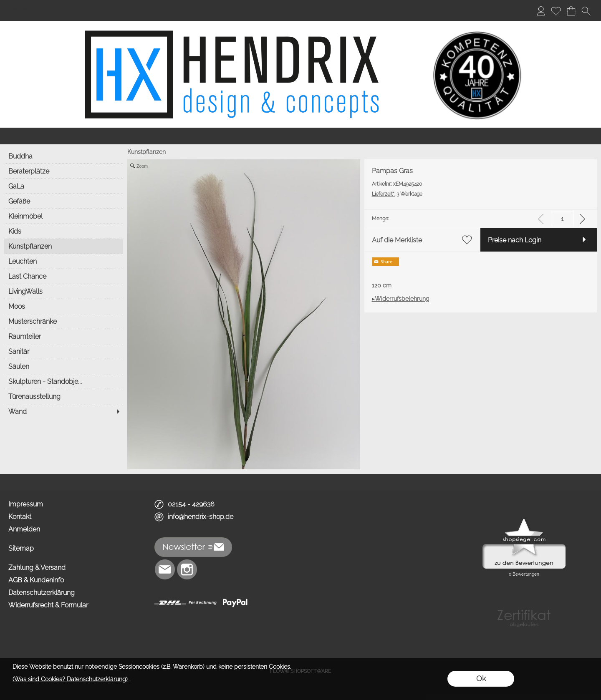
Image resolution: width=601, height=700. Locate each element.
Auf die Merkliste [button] (397, 240)
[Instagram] (187, 569)
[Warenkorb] (571, 11)
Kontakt (20, 517)
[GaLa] (64, 186)
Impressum (26, 504)
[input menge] (562, 219)
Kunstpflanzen (146, 152)
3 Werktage (397, 194)
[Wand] (64, 411)
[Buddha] (64, 156)
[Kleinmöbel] (64, 216)
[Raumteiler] (64, 336)
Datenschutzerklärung (42, 593)
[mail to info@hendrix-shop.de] (165, 569)
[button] (586, 11)
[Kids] (64, 231)
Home (18, 11)
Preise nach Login (515, 240)
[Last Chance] (64, 276)
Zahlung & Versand (37, 568)
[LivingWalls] (64, 291)
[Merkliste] (556, 11)
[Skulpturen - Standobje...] (64, 381)
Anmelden (24, 529)
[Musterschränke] (64, 321)
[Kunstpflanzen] (64, 246)
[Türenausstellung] (64, 396)
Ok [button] (481, 679)
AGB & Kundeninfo (36, 580)
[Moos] (64, 306)
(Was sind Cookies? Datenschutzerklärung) (70, 679)
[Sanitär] (64, 351)
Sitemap (21, 548)
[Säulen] (64, 366)
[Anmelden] (541, 11)
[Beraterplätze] (64, 171)
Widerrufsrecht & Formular (48, 605)
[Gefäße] (64, 201)
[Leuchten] (64, 261)
